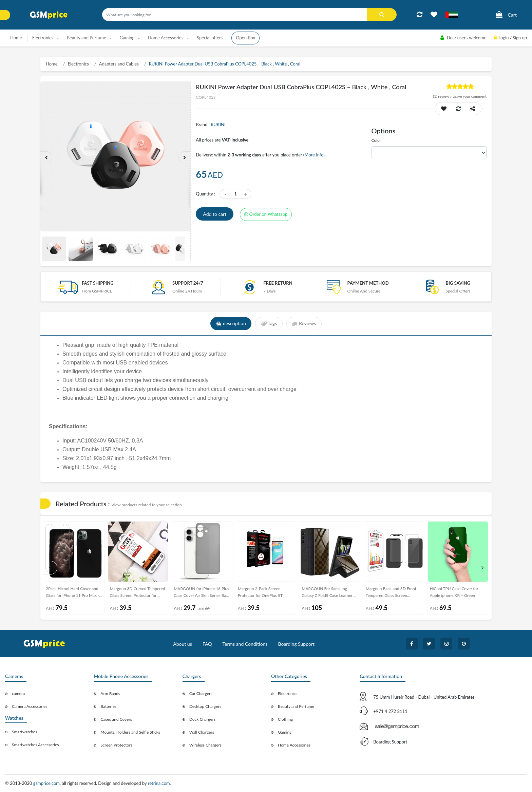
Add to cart (215, 214)
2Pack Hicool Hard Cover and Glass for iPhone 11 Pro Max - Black (72, 593)
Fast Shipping (98, 283)
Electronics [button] (43, 38)
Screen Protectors (116, 745)
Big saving (458, 283)
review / (443, 96)
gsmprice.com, (48, 783)
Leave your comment (470, 96)
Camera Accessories (30, 706)
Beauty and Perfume (296, 706)
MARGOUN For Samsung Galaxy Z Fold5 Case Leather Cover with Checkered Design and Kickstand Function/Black (328, 593)
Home (16, 38)
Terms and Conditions (245, 644)
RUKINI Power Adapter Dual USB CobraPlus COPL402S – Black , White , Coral (225, 64)
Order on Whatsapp (266, 214)
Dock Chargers (203, 719)
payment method (368, 283)
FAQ (207, 644)
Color (376, 140)
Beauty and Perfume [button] (87, 38)
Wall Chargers (202, 732)
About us (183, 644)
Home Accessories (294, 745)
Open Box (245, 38)
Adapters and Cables (119, 64)
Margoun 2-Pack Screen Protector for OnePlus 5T (260, 592)
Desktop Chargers (205, 706)
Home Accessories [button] (166, 38)
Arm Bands (110, 693)
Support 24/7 (188, 283)
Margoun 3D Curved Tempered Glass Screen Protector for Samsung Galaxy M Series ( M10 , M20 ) (138, 593)
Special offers (210, 38)
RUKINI (218, 125)
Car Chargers (201, 693)
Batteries (108, 706)
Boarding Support (297, 644)
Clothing (285, 719)
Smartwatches (24, 732)
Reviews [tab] (304, 324)
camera (18, 693)
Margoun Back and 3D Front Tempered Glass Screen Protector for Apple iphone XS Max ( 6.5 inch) (393, 593)
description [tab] (231, 324)
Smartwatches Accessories (35, 745)
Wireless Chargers (205, 745)
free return (278, 283)
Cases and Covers (116, 719)
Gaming (285, 732)
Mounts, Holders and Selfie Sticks (130, 732)
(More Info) (314, 155)
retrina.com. (159, 783)
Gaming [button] (127, 38)
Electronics (78, 64)
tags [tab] (269, 324)
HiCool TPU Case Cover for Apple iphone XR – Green (454, 592)
